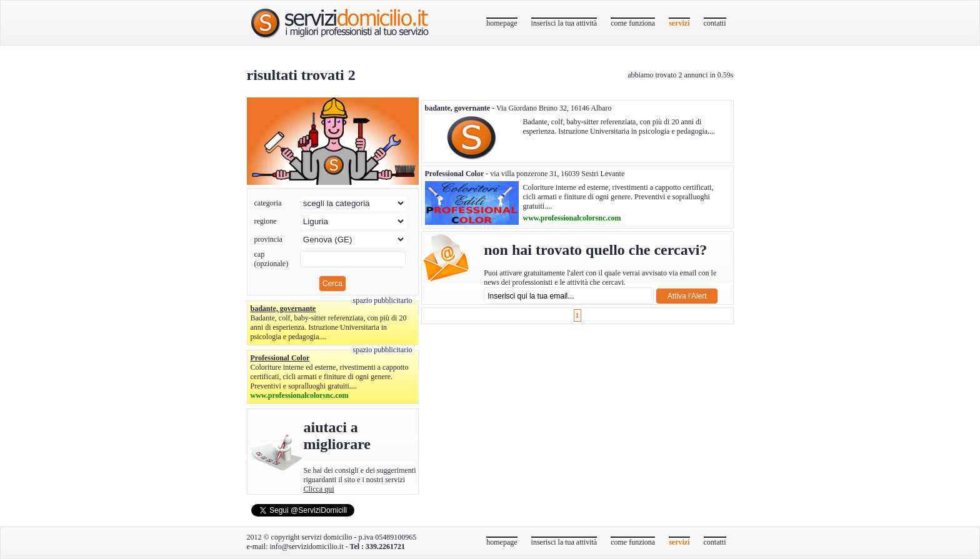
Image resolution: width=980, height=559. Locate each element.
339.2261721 (385, 547)
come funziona (633, 23)
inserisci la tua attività (564, 23)
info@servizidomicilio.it (306, 547)
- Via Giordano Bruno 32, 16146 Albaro (518, 108)
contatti (715, 23)
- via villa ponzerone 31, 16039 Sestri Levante (525, 174)
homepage (502, 23)
